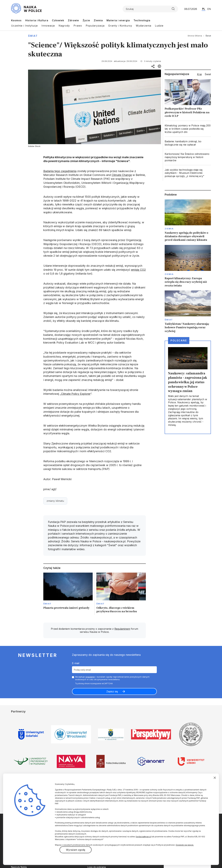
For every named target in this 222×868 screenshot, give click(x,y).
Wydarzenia (144, 26)
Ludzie (159, 26)
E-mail (76, 663)
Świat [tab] (208, 74)
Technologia (142, 20)
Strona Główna (195, 36)
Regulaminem (122, 629)
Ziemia (98, 20)
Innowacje (48, 26)
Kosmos (16, 20)
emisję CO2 (138, 270)
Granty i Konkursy (120, 26)
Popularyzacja (95, 26)
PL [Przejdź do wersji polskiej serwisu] (204, 9)
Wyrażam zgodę (76, 850)
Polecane (179, 340)
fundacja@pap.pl (143, 837)
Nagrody (64, 26)
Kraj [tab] (199, 74)
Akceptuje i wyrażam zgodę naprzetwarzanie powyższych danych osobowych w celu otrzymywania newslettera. (112, 678)
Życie (86, 20)
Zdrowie (73, 20)
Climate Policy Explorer (76, 394)
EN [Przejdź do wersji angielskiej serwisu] (209, 9)
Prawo (78, 26)
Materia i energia (118, 20)
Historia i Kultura (37, 20)
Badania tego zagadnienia (60, 171)
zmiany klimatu (55, 501)
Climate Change (122, 175)
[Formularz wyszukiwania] (150, 9)
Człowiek (58, 20)
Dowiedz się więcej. (185, 845)
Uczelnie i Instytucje (24, 26)
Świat (33, 36)
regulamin (90, 677)
